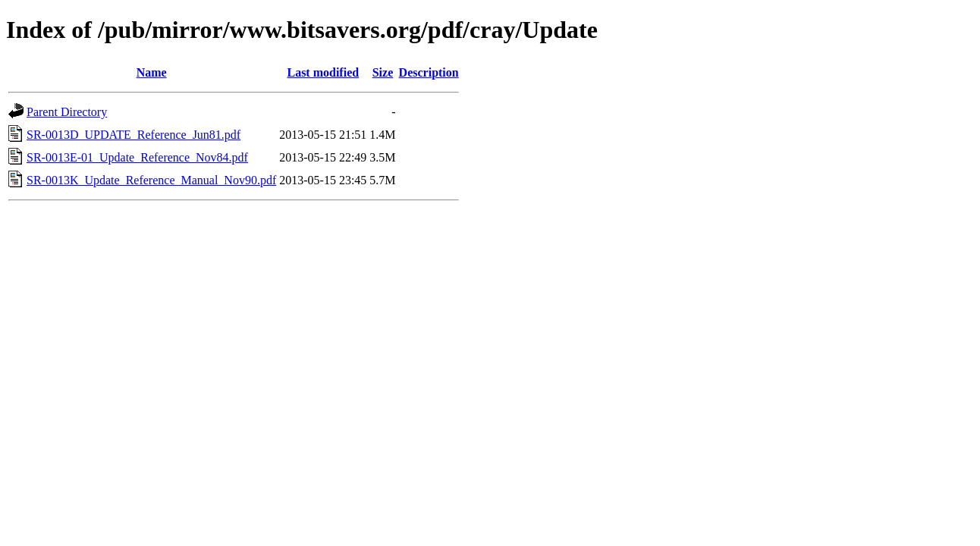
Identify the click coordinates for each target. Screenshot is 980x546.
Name (152, 72)
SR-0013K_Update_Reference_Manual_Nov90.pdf (151, 180)
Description (429, 72)
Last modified (323, 72)
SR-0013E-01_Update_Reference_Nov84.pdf (137, 157)
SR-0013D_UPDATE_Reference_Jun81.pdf (133, 135)
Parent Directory (67, 112)
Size (383, 72)
